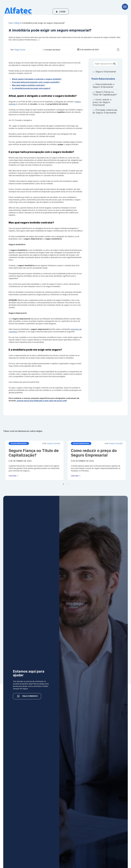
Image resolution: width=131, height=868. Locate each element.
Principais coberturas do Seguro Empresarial (105, 111)
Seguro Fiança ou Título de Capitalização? (105, 93)
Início (11, 23)
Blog (17, 23)
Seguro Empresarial (106, 72)
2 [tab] (68, 484)
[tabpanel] (34, 460)
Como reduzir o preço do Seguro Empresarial (102, 102)
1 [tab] (63, 484)
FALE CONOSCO (27, 696)
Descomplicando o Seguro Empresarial (104, 86)
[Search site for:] (105, 64)
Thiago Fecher (20, 50)
